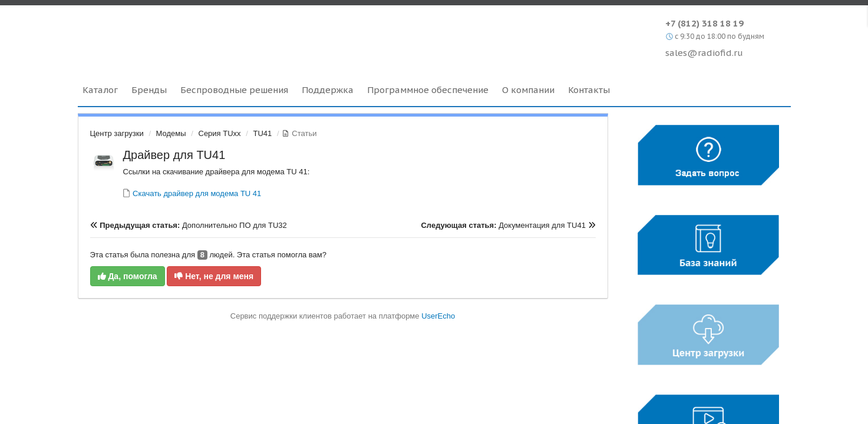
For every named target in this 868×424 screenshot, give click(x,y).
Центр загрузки (117, 133)
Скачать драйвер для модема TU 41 (196, 193)
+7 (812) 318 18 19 (704, 23)
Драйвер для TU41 (174, 155)
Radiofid (179, 35)
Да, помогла (128, 276)
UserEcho (438, 316)
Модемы (171, 133)
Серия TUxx (220, 133)
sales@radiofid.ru (704, 53)
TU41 (262, 133)
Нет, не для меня (214, 276)
